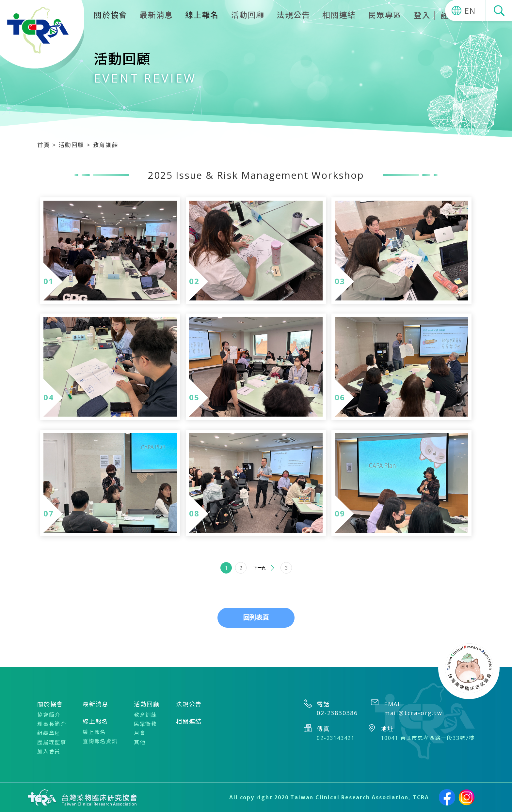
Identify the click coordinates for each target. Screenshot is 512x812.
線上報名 (94, 732)
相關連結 (339, 15)
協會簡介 (49, 715)
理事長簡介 (52, 724)
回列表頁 (256, 617)
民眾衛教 (145, 724)
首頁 (45, 145)
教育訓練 (145, 715)
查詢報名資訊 (100, 741)
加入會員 (49, 751)
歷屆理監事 (52, 742)
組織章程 (49, 733)
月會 (140, 733)
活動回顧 (248, 15)
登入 (422, 15)
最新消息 (156, 15)
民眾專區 (385, 15)
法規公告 (293, 15)
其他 (140, 742)
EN (470, 11)
